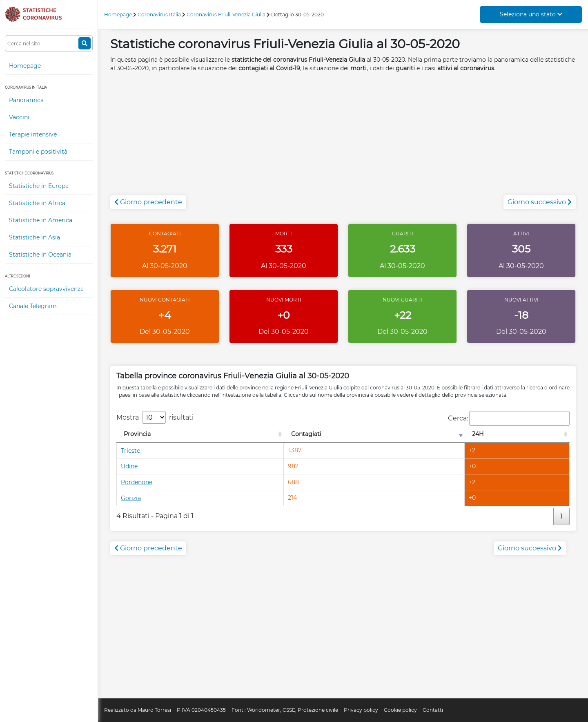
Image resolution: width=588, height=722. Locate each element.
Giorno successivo (540, 202)
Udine (129, 466)
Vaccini (19, 117)
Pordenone (137, 482)
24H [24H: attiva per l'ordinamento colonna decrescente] (478, 434)
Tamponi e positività (38, 152)
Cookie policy (400, 710)
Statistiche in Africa (37, 203)
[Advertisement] (343, 138)
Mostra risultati (155, 417)
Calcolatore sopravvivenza (46, 289)
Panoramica (26, 100)
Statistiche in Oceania (40, 255)
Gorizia (131, 498)
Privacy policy (361, 710)
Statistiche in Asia (35, 237)
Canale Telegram (33, 306)
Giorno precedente (148, 202)
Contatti (433, 710)
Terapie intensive (33, 134)
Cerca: (509, 418)
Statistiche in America (41, 220)
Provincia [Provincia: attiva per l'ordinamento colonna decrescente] (137, 434)
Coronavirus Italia (159, 15)
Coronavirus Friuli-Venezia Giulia (226, 15)
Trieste (130, 450)
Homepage (25, 66)
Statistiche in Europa (39, 186)
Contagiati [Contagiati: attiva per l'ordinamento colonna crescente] (306, 434)
